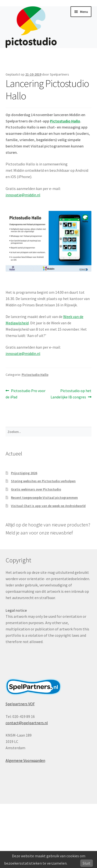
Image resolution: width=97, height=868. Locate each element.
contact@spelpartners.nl (27, 723)
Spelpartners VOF (20, 704)
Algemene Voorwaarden (25, 760)
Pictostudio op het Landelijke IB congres (71, 394)
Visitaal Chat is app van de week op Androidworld (48, 506)
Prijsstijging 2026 (24, 473)
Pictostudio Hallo (35, 375)
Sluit (87, 863)
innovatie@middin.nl (23, 195)
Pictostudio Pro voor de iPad (26, 394)
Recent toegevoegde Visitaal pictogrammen (44, 498)
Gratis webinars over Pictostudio (36, 489)
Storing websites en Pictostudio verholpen (43, 481)
